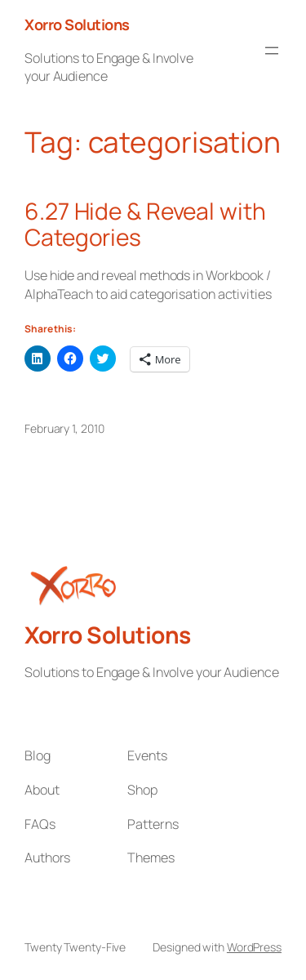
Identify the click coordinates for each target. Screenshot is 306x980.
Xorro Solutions (77, 24)
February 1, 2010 (64, 428)
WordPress (254, 947)
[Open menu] (272, 51)
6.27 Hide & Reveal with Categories (145, 224)
